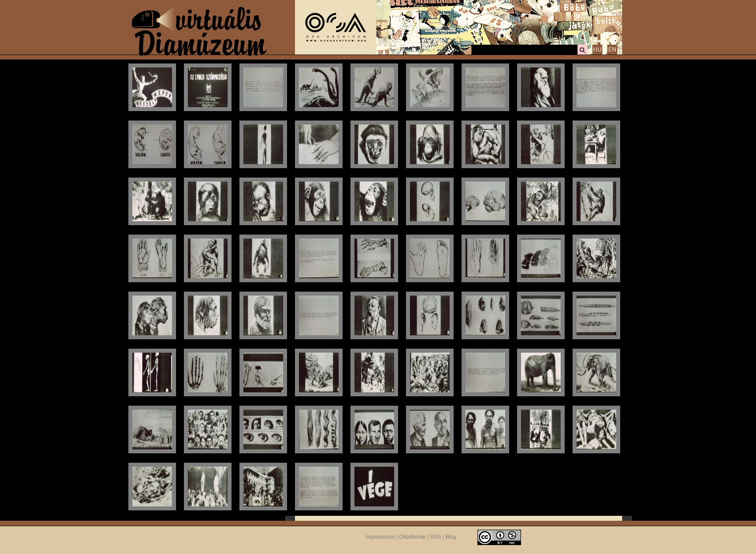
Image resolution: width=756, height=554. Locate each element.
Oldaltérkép (413, 537)
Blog (451, 537)
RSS (436, 537)
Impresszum (380, 537)
